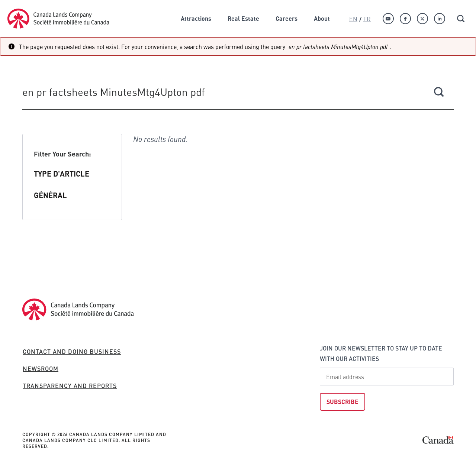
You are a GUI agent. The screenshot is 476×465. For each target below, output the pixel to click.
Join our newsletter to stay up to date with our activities (381, 353)
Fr (367, 19)
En (353, 19)
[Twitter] (422, 19)
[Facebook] (405, 19)
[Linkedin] (440, 19)
